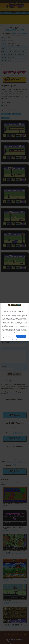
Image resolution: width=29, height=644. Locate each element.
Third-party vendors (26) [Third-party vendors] (19, 322)
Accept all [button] (21, 336)
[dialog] (15, 322)
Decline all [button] (8, 336)
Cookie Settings (5, 332)
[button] (15, 340)
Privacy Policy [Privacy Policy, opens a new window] (12, 332)
